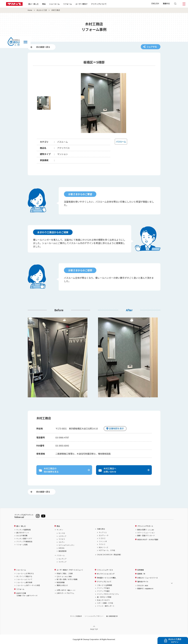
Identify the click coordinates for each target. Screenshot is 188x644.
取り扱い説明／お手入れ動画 (67, 579)
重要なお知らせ (62, 585)
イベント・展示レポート (106, 606)
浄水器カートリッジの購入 (107, 578)
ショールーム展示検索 (24, 582)
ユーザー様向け (81, 4)
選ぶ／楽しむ (21, 526)
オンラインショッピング (106, 574)
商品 (58, 526)
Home (30, 10)
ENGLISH (155, 3)
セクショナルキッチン (66, 545)
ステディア (62, 536)
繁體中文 (166, 3)
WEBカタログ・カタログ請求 (148, 540)
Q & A (65, 576)
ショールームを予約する (25, 573)
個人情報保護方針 (112, 616)
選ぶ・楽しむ (33, 4)
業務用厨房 (62, 551)
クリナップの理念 (103, 588)
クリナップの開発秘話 (24, 542)
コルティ (62, 542)
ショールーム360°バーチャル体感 (28, 585)
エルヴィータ (104, 535)
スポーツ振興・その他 (105, 603)
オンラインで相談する (24, 576)
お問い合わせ (66, 590)
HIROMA (61, 548)
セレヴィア (62, 559)
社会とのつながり (103, 600)
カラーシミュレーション (146, 533)
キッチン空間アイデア (24, 539)
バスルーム (61, 555)
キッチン (60, 530)
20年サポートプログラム (65, 593)
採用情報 (141, 570)
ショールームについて (24, 579)
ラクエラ (62, 539)
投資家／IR (141, 574)
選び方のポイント (23, 533)
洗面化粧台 (101, 529)
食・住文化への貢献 (104, 597)
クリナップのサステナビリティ (108, 594)
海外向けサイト (143, 582)
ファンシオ (103, 541)
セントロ (62, 533)
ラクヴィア (62, 562)
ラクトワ (102, 544)
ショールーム (54, 4)
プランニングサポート (145, 526)
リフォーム (67, 4)
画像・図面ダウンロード (146, 536)
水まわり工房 (42, 10)
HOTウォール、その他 (107, 550)
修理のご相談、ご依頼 (65, 573)
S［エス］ (102, 538)
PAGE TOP (94, 629)
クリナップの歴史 (103, 591)
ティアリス (103, 532)
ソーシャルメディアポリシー (94, 616)
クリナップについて (99, 4)
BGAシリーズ (103, 547)
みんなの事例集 (22, 536)
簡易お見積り (146, 530)
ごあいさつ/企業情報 (104, 585)
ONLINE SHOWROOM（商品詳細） (109, 555)
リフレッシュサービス (105, 570)
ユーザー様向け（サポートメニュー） (70, 570)
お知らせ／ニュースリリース (148, 578)
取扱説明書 (61, 582)
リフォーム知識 (22, 545)
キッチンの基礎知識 (23, 530)
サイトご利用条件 (76, 616)
